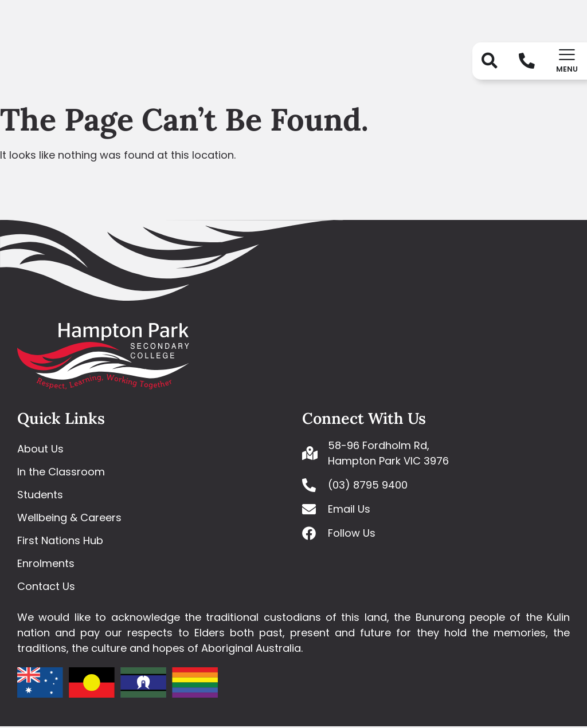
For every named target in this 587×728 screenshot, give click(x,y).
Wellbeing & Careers (69, 519)
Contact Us (46, 588)
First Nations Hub (60, 542)
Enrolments (46, 565)
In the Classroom (61, 473)
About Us (40, 450)
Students (40, 496)
